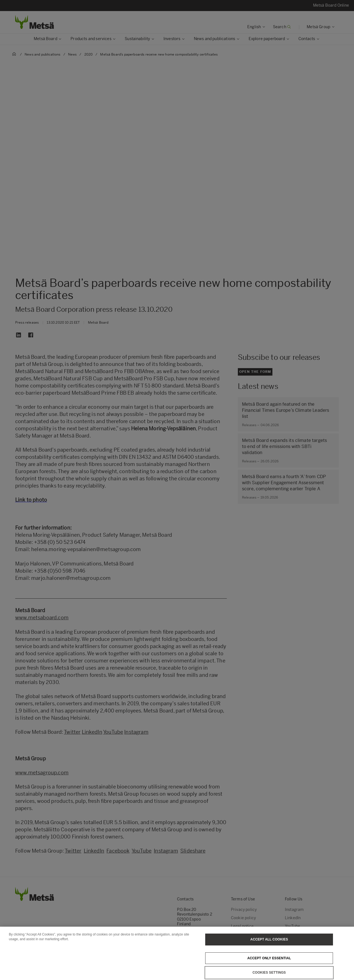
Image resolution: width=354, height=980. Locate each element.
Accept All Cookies (269, 946)
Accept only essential (269, 965)
